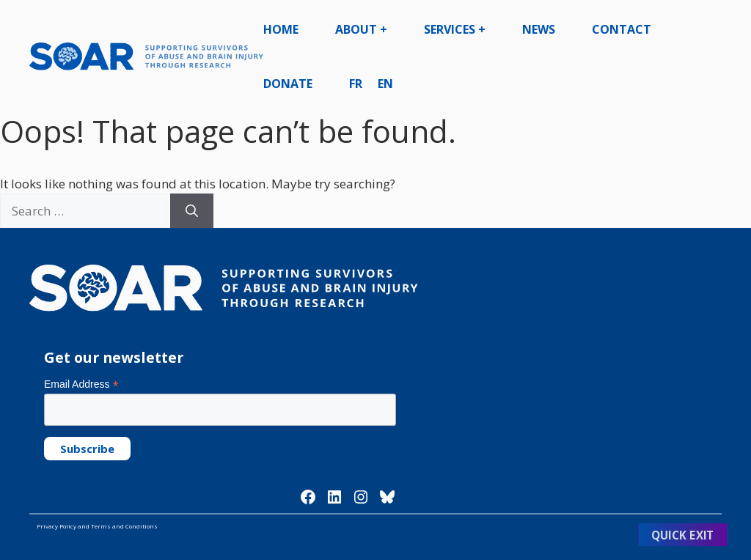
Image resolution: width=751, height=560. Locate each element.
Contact (622, 29)
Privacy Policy (56, 526)
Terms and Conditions (124, 526)
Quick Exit (683, 535)
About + (361, 29)
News (539, 29)
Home (281, 29)
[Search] (192, 211)
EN (385, 84)
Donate (288, 84)
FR (356, 84)
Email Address (81, 384)
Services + (455, 29)
